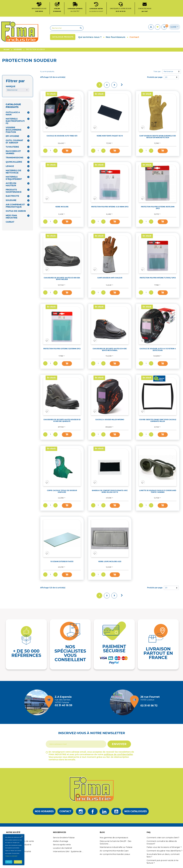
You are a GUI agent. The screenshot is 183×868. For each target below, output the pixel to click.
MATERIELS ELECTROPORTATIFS (15, 122)
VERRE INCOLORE (62, 207)
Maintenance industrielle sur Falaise (116, 848)
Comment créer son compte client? (163, 838)
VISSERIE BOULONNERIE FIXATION (14, 130)
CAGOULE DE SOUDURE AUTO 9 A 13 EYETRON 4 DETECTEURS (158, 350)
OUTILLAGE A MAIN (13, 114)
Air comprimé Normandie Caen (114, 851)
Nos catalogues (136, 812)
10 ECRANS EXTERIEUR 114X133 (62, 562)
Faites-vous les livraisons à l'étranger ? (164, 848)
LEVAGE (10, 167)
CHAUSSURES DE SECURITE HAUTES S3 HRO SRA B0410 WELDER (62, 279)
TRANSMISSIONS (15, 158)
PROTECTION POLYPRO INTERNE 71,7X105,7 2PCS (158, 278)
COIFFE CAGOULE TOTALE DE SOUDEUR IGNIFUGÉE (62, 492)
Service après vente (62, 845)
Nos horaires (44, 812)
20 (166, 78)
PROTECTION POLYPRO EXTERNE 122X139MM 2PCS (62, 349)
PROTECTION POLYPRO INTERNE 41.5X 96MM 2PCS (110, 207)
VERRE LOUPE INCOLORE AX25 (110, 562)
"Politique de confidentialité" (11, 856)
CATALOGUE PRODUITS (13, 106)
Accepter (18, 862)
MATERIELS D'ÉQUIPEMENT (14, 179)
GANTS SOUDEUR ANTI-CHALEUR (110, 278)
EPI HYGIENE (12, 137)
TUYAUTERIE (12, 148)
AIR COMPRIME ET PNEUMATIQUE (15, 206)
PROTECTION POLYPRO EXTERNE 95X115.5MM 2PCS (158, 208)
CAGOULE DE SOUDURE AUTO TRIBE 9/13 (62, 137)
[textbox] (18, 91)
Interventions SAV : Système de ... (68, 852)
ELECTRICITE (12, 197)
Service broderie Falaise (64, 838)
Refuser (9, 862)
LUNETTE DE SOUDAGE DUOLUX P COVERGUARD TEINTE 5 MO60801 (158, 492)
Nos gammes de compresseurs (114, 838)
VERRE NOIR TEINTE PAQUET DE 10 (110, 137)
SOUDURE (11, 201)
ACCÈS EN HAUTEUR (11, 185)
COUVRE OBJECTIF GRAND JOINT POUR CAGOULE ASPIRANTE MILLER (158, 421)
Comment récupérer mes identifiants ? (164, 851)
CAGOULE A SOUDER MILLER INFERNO (110, 420)
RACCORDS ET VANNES (13, 153)
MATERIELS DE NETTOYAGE (13, 172)
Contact (65, 812)
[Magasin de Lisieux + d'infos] (123, 703)
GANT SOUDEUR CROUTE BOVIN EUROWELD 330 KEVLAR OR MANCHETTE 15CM (158, 137)
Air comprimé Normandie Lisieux (115, 855)
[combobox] (18, 91)
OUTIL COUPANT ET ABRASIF (14, 142)
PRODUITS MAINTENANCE (14, 191)
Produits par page (155, 78)
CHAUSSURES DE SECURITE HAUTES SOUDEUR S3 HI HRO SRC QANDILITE (62, 421)
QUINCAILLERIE (14, 162)
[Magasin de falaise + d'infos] (38, 703)
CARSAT (10, 223)
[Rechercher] (64, 29)
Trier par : (157, 72)
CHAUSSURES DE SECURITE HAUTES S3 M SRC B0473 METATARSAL (110, 350)
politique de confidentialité (118, 755)
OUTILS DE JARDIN (16, 212)
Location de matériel (62, 849)
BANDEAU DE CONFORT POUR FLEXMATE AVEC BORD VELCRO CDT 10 (110, 492)
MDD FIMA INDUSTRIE (12, 217)
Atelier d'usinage (61, 842)
